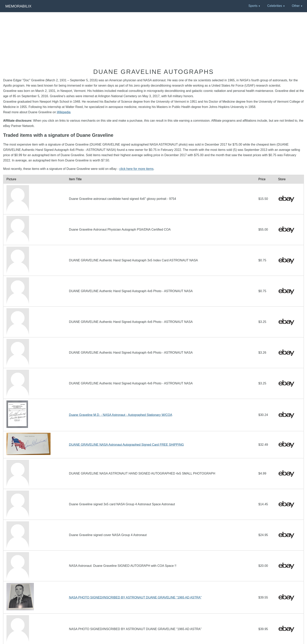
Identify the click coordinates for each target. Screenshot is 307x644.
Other (296, 6)
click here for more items (136, 169)
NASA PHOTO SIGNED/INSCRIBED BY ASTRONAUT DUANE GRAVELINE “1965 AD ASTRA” (135, 597)
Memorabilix (18, 6)
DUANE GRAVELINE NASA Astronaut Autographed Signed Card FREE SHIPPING (126, 445)
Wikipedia (64, 112)
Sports (253, 6)
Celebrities (275, 6)
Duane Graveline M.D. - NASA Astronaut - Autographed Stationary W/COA (121, 415)
